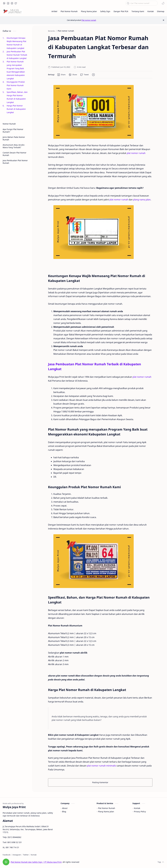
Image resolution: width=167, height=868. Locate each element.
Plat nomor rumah (89, 20)
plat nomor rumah (136, 153)
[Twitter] (26, 855)
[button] (4, 3)
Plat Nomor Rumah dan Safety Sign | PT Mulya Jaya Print (36, 862)
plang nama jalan (142, 200)
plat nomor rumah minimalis (101, 766)
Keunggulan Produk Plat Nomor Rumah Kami (16, 85)
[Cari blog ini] (142, 3)
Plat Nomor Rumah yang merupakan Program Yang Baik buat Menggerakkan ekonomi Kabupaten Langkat (16, 70)
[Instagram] (17, 855)
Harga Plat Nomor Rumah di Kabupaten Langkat (16, 109)
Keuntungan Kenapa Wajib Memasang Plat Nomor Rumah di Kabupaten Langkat (16, 43)
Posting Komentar (100, 782)
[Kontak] (34, 855)
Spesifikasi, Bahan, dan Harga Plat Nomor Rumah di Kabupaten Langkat (17, 97)
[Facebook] (7, 855)
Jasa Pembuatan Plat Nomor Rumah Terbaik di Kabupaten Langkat (17, 55)
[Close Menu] (163, 20)
